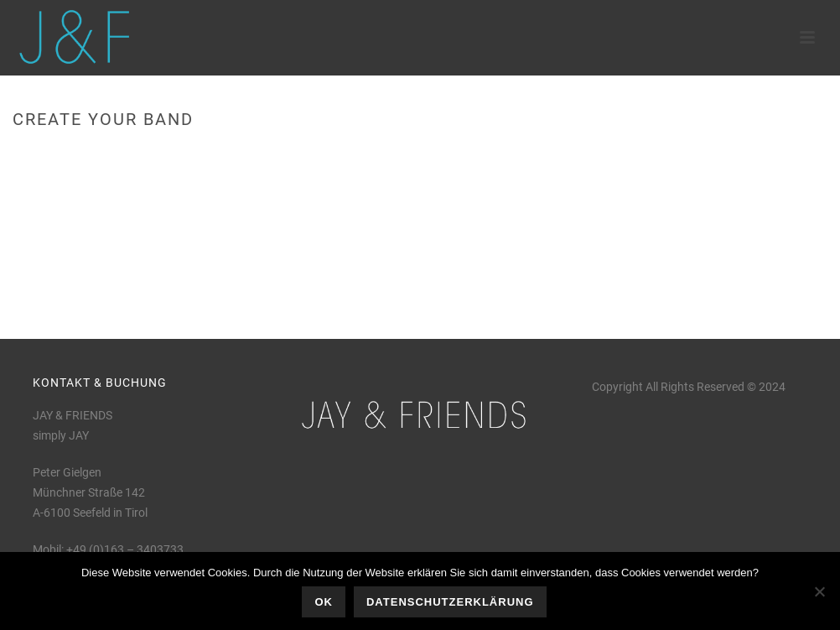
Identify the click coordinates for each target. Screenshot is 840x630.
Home (698, 155)
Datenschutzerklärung (450, 602)
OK (324, 602)
